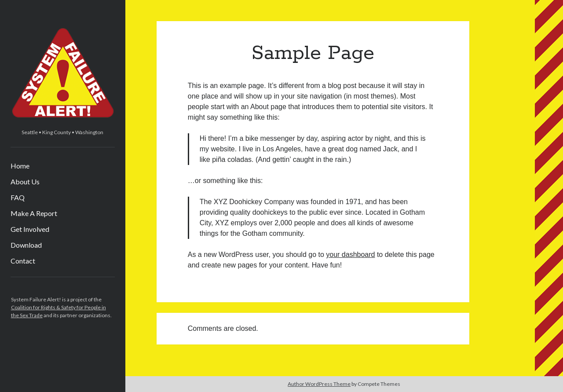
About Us (25, 181)
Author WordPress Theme (319, 384)
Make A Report (34, 213)
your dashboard (350, 255)
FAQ (18, 197)
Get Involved (30, 229)
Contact (23, 261)
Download (26, 245)
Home (20, 166)
